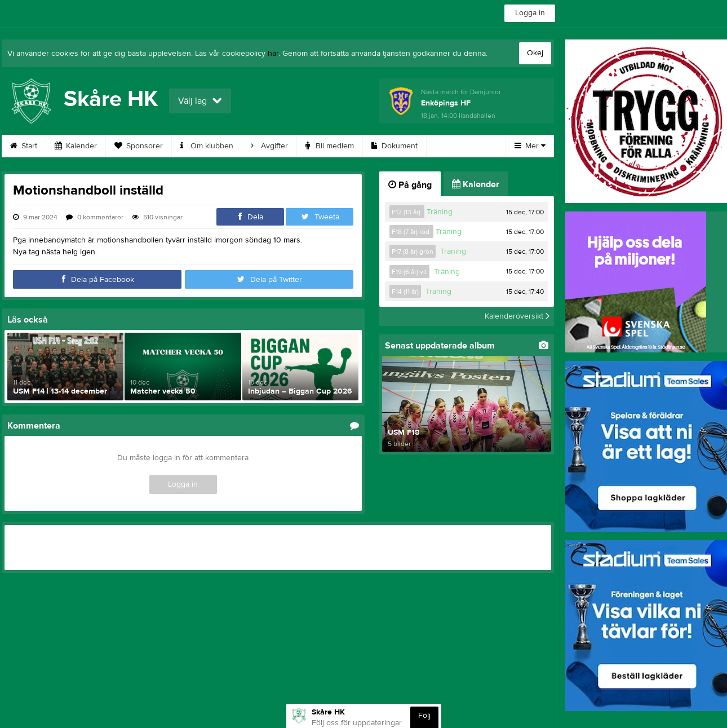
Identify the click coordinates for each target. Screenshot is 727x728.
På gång (410, 185)
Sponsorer (139, 146)
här (273, 54)
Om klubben (207, 146)
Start (24, 146)
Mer (530, 146)
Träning (440, 212)
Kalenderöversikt (517, 316)
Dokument (394, 146)
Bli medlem (330, 146)
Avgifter (269, 146)
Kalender (76, 146)
